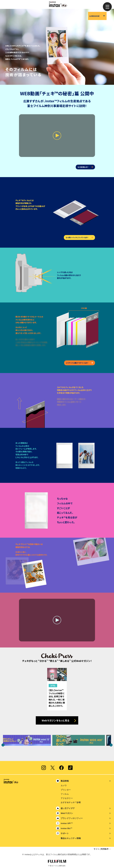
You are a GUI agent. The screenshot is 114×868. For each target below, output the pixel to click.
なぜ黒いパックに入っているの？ (79, 237)
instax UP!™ (67, 823)
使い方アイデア (68, 808)
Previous (3, 745)
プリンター (66, 790)
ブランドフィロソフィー (72, 818)
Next (111, 745)
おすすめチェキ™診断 (71, 802)
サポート (65, 833)
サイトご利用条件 (101, 849)
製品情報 (65, 781)
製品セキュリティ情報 (71, 838)
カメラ (64, 786)
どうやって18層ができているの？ (80, 363)
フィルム (65, 794)
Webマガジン (67, 813)
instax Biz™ (67, 828)
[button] (107, 7)
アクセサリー (67, 798)
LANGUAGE (94, 16)
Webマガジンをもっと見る (56, 720)
